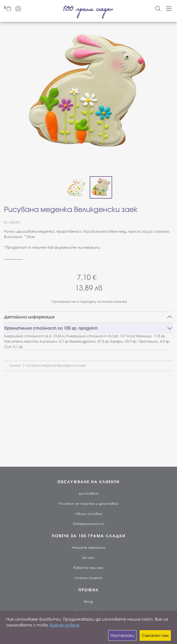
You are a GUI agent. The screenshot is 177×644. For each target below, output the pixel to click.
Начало (15, 366)
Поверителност (89, 524)
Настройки (122, 635)
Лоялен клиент (89, 578)
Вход (88, 602)
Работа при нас (88, 568)
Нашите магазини (89, 548)
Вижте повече (65, 625)
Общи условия (89, 514)
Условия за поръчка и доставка (88, 504)
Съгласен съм (155, 635)
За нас (88, 558)
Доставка (88, 494)
